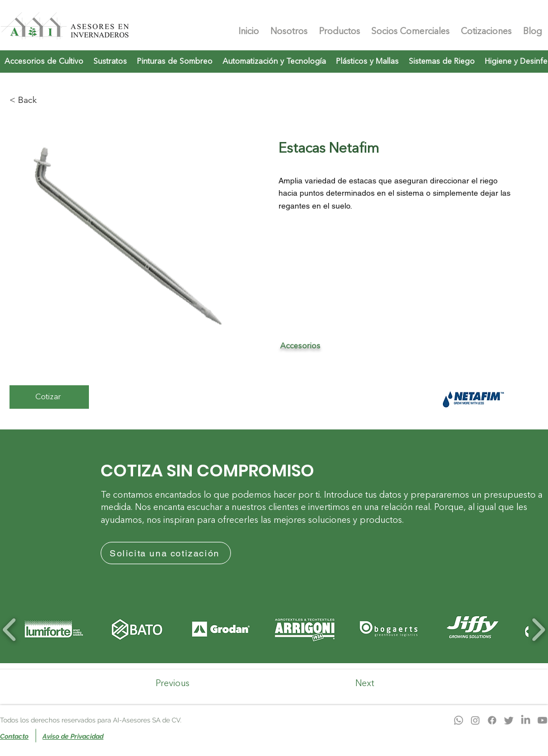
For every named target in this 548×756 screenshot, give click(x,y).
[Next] (374, 684)
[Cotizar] (49, 397)
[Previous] (180, 684)
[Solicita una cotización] (166, 553)
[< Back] (29, 100)
